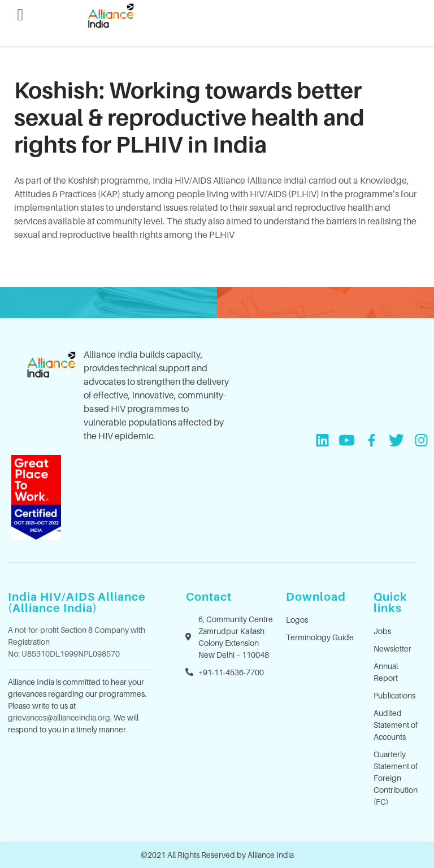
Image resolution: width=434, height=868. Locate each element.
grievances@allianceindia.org (59, 717)
